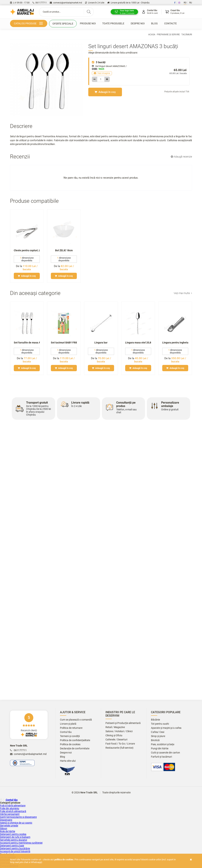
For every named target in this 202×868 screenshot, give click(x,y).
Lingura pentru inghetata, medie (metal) (175, 343)
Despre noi (138, 23)
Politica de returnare (71, 728)
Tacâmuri (187, 35)
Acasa (152, 35)
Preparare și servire (168, 35)
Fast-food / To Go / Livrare (120, 744)
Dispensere (6, 820)
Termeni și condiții (70, 736)
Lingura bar (101, 343)
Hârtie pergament (10, 814)
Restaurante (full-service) (119, 748)
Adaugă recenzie (181, 156)
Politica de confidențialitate (75, 740)
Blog (154, 23)
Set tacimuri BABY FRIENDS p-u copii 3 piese (64, 343)
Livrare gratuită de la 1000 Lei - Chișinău (128, 3)
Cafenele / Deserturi (116, 740)
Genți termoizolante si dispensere (18, 817)
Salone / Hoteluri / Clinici (119, 731)
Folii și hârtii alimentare (13, 806)
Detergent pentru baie (12, 846)
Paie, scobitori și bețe (163, 744)
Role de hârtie (8, 831)
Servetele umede (9, 826)
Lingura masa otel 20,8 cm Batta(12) (138, 343)
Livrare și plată (68, 724)
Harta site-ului (68, 761)
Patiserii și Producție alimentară (123, 723)
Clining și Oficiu (114, 735)
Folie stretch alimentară (13, 811)
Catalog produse (29, 24)
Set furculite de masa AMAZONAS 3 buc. (27, 343)
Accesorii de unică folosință (15, 851)
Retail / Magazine (115, 727)
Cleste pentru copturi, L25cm (27, 250)
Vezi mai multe (183, 293)
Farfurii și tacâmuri (161, 757)
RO (185, 3)
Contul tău (66, 732)
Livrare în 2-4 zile (95, 3)
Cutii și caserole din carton (165, 753)
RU (191, 3)
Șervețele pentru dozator (14, 840)
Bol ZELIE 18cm (64, 250)
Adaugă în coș (105, 92)
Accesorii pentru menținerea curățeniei (21, 843)
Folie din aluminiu (10, 808)
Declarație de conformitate (75, 749)
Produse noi (88, 23)
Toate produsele (113, 23)
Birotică (155, 740)
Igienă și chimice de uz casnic (16, 823)
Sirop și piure (158, 736)
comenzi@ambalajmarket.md (66, 3)
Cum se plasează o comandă (76, 720)
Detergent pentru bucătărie (15, 848)
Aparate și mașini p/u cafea (166, 728)
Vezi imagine (102, 73)
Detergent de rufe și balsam (15, 837)
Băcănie (155, 720)
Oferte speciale (63, 24)
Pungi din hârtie (160, 749)
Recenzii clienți (29, 725)
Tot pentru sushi (160, 724)
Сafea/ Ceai (158, 732)
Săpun (4, 828)
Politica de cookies (70, 744)
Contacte (170, 23)
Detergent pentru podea (13, 834)
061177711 (40, 3)
